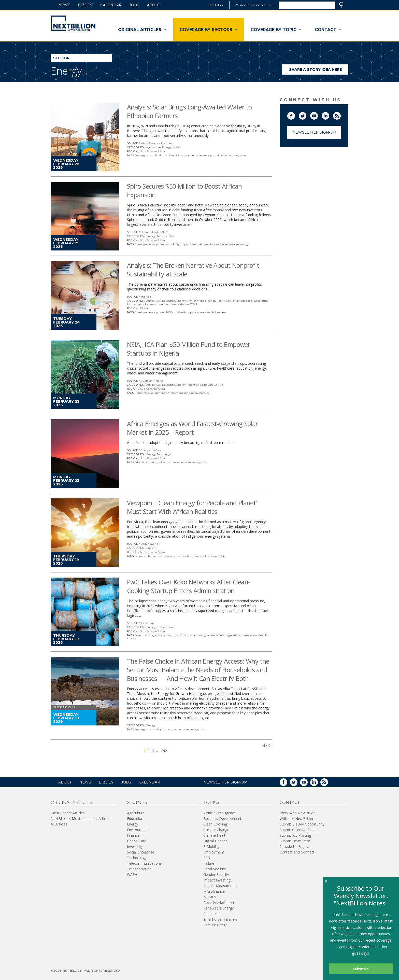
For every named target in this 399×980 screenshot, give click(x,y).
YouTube (318, 115)
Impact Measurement (221, 886)
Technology (134, 304)
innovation (217, 244)
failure (220, 635)
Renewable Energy (218, 908)
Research (211, 914)
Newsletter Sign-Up (314, 132)
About (153, 5)
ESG (207, 858)
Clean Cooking (215, 824)
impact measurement (195, 244)
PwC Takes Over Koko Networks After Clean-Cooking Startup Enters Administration (188, 586)
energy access (145, 155)
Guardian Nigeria (152, 381)
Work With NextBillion (298, 813)
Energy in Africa (151, 450)
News (64, 5)
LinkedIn (329, 115)
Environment (195, 301)
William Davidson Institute (254, 5)
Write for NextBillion (296, 818)
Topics (211, 802)
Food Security (215, 869)
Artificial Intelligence (220, 813)
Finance (210, 301)
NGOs (170, 312)
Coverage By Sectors (209, 30)
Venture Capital (216, 925)
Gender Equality (216, 874)
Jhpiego (146, 297)
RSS (340, 115)
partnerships (184, 556)
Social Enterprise (257, 301)
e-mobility (173, 244)
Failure (209, 863)
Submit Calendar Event (298, 830)
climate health (165, 635)
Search (341, 5)
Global (144, 308)
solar (205, 462)
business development (151, 244)
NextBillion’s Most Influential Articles (81, 818)
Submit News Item (295, 841)
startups (204, 393)
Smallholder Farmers (220, 919)
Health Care (224, 301)
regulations (233, 635)
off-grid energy (164, 729)
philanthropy (183, 312)
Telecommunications (156, 304)
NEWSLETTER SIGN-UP (225, 782)
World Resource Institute (156, 143)
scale (196, 312)
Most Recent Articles (68, 813)
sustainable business (213, 312)
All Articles (59, 824)
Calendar (111, 5)
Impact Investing (217, 880)
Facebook (295, 115)
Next (267, 746)
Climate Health (215, 835)
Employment (214, 852)
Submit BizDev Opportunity (302, 824)
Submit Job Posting (295, 835)
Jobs (134, 5)
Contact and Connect (297, 852)
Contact (328, 30)
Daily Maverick (150, 544)
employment (175, 393)
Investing (239, 301)
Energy (167, 147)
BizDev (85, 5)
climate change (146, 556)
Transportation (166, 236)
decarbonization (147, 462)
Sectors (137, 802)
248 (164, 751)
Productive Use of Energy (171, 155)
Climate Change (216, 830)
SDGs (222, 556)
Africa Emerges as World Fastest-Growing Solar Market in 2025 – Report (193, 428)
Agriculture (154, 147)
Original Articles (142, 30)
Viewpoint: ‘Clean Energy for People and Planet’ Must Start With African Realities (192, 507)
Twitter (306, 115)
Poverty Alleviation (219, 902)
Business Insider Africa (155, 232)
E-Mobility (211, 846)
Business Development (222, 818)
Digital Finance (215, 841)
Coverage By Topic (276, 30)
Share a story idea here (319, 71)
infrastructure (167, 462)
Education (169, 301)
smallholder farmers (225, 155)
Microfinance (214, 891)
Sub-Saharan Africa (153, 151)
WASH (177, 147)
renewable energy (200, 155)
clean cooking (145, 635)
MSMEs (210, 897)
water (243, 155)
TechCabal (147, 623)
